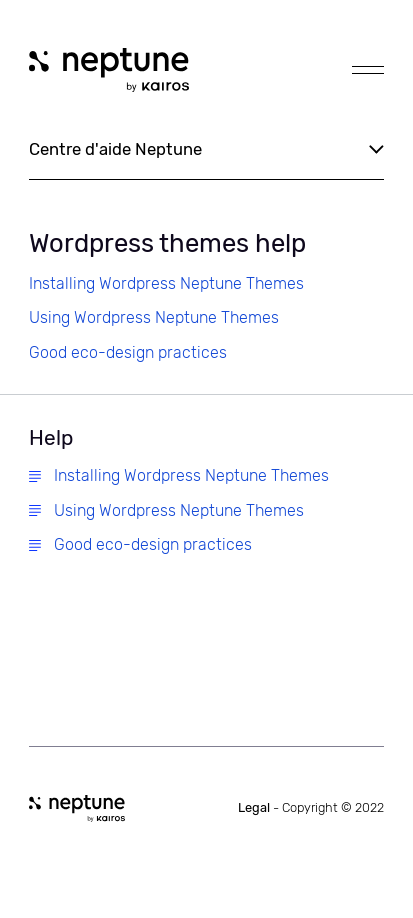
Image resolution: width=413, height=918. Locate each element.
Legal (311, 808)
